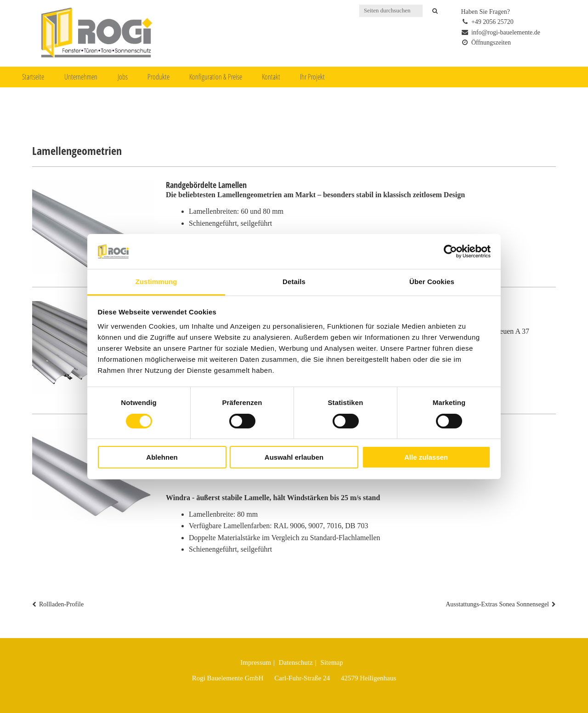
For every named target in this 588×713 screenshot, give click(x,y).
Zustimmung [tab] (156, 282)
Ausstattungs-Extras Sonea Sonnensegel (497, 604)
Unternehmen (81, 77)
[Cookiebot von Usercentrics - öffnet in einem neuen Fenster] (450, 251)
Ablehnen (162, 457)
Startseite (33, 77)
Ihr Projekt (312, 77)
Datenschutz (296, 662)
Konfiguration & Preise (216, 77)
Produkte (158, 77)
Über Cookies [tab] (432, 282)
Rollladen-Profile (61, 604)
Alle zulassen (426, 457)
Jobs (123, 77)
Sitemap (332, 662)
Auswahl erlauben (294, 457)
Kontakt (271, 77)
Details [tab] (294, 282)
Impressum (256, 662)
